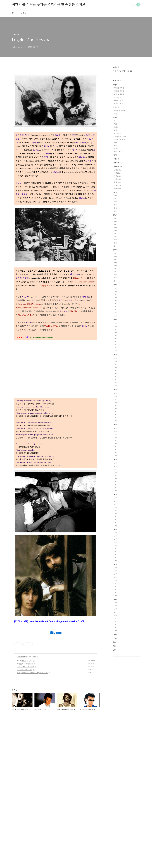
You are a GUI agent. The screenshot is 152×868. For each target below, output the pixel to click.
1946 (116, 472)
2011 (116, 243)
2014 (116, 234)
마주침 (115, 118)
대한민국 (116, 159)
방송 (115, 146)
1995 (116, 300)
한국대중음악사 (119, 88)
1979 (116, 358)
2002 (116, 275)
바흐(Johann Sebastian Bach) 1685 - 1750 (32, 816)
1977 (116, 364)
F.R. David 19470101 (25, 813)
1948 (116, 466)
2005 (116, 265)
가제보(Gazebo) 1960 (25, 807)
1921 (116, 557)
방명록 (23, 13)
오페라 (116, 127)
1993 (116, 307)
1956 (116, 437)
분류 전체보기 (118, 81)
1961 (116, 418)
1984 (116, 338)
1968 (116, 396)
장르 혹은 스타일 (119, 111)
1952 (116, 449)
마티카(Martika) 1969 (25, 804)
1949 (116, 463)
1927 (116, 539)
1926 (116, 542)
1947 (116, 469)
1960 (116, 421)
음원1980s (117, 182)
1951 (116, 453)
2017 (116, 224)
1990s (115, 285)
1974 (116, 373)
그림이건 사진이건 (120, 136)
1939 (116, 498)
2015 (116, 231)
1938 (116, 501)
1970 (116, 386)
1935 (116, 510)
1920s (115, 529)
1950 (116, 456)
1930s (115, 494)
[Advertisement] (56, 362)
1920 (116, 560)
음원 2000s (118, 176)
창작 (115, 130)
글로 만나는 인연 (119, 139)
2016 (116, 227)
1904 (116, 618)
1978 (116, 361)
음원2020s (117, 170)
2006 (116, 262)
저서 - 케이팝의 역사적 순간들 (123, 71)
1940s (115, 459)
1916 (116, 577)
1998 (116, 291)
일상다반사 (117, 133)
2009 (116, 253)
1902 (116, 624)
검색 (133, 5)
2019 (116, 218)
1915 (116, 580)
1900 (116, 630)
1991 (116, 313)
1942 (116, 484)
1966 (116, 402)
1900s (115, 599)
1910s (115, 564)
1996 (116, 297)
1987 (116, 329)
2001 (116, 278)
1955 (116, 440)
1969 (116, 393)
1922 (116, 554)
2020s (115, 192)
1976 (116, 367)
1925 (116, 545)
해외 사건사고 (118, 103)
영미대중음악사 (119, 91)
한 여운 (116, 149)
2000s (115, 250)
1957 (116, 434)
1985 (116, 335)
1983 (116, 342)
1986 (116, 332)
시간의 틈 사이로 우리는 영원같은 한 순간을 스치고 (49, 5)
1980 (116, 351)
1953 (116, 446)
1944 (116, 478)
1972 (116, 380)
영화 (115, 142)
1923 (116, 551)
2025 (116, 196)
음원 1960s (118, 188)
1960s (115, 390)
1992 (116, 310)
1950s (115, 425)
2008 (116, 256)
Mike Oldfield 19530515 (25, 810)
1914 (116, 583)
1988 (116, 326)
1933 (116, 516)
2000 (116, 281)
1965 (116, 405)
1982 (116, 345)
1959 (116, 428)
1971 (116, 383)
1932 (116, 519)
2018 (116, 221)
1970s (115, 355)
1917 (116, 574)
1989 (116, 323)
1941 (116, 487)
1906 (116, 612)
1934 (116, 513)
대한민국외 (21, 800)
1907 (116, 609)
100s (115, 650)
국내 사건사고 (118, 100)
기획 (115, 114)
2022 (116, 205)
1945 (116, 475)
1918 (116, 571)
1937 (116, 504)
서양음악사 (117, 97)
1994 (116, 303)
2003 (116, 272)
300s (115, 642)
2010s (115, 215)
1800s (115, 634)
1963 (116, 411)
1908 (116, 606)
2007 (116, 259)
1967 (116, 399)
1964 (116, 408)
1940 (116, 491)
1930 (116, 526)
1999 (116, 288)
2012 (116, 240)
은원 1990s (118, 179)
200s (115, 646)
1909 (116, 603)
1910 (116, 595)
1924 (116, 548)
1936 (116, 507)
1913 (116, 586)
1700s (115, 638)
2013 (116, 237)
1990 (116, 316)
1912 (116, 589)
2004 (116, 269)
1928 (116, 536)
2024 (116, 199)
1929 (116, 533)
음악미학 (116, 107)
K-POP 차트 (118, 152)
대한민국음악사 (119, 94)
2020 (116, 211)
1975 (116, 370)
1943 (116, 481)
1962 (116, 415)
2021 (116, 208)
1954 (116, 443)
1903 (116, 621)
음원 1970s (118, 185)
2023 (116, 202)
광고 (115, 124)
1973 (116, 376)
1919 (116, 568)
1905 (116, 615)
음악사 (115, 85)
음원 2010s (118, 173)
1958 (116, 431)
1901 (116, 627)
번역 (115, 155)
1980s (115, 320)
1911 (116, 592)
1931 (116, 522)
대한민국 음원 (118, 166)
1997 (116, 294)
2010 (116, 246)
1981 (116, 348)
